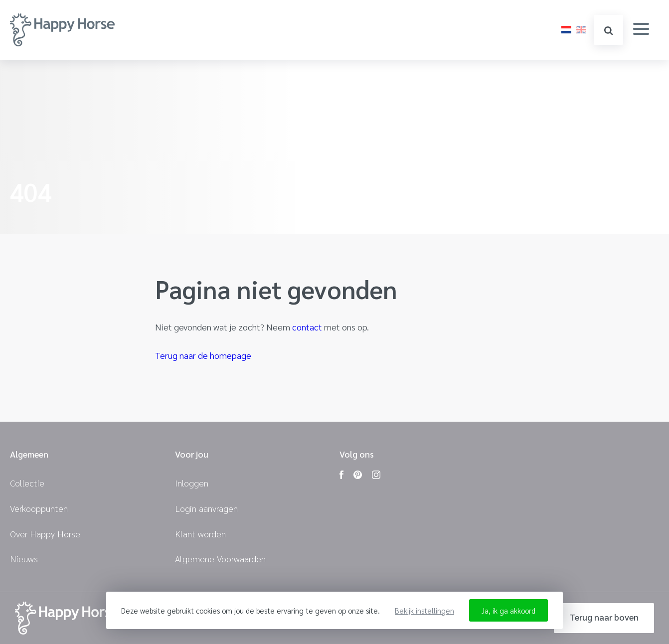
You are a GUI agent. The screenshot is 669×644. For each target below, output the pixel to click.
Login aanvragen (206, 508)
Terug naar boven (604, 617)
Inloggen (192, 483)
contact (307, 327)
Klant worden (200, 534)
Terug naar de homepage (203, 355)
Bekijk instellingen (424, 610)
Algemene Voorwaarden (220, 559)
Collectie (27, 483)
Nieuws (24, 559)
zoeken (608, 31)
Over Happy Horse (45, 534)
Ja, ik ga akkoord (508, 610)
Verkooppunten (39, 508)
